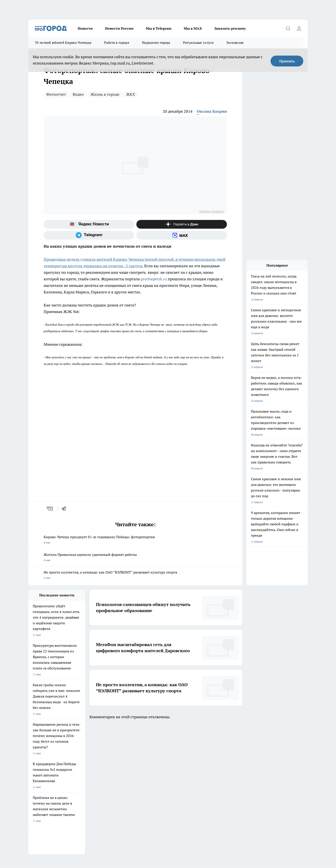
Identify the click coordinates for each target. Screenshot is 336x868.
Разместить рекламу (151, 782)
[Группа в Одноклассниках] (230, 753)
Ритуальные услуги (198, 43)
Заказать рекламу (230, 28)
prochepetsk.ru (154, 279)
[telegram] (65, 509)
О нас (32, 771)
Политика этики (93, 771)
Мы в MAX (193, 28)
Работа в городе (117, 43)
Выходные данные (40, 791)
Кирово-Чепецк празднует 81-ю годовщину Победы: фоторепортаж (135, 540)
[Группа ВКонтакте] (219, 753)
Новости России (119, 28)
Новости (85, 28)
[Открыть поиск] (288, 28)
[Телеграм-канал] (89, 235)
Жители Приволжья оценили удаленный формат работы (135, 558)
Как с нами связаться (152, 776)
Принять (287, 61)
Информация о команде (43, 776)
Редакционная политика (98, 776)
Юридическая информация (155, 771)
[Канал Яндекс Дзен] (182, 224)
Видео (78, 94)
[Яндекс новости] (89, 224)
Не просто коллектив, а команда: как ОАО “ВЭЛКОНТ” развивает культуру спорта (135, 575)
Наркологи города (156, 43)
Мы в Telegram (159, 28)
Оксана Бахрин (212, 111)
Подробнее (142, 823)
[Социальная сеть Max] (182, 235)
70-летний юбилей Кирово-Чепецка (63, 43)
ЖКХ (131, 94)
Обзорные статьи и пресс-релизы (49, 782)
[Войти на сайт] (299, 28)
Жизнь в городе (105, 94)
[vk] (50, 509)
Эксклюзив (235, 43)
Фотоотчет (56, 94)
